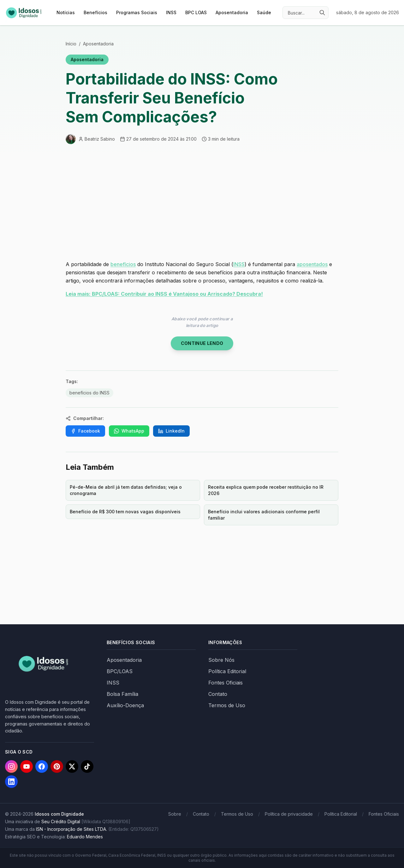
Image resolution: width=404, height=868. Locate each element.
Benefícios (95, 12)
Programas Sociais (137, 12)
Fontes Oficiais (226, 683)
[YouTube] (27, 766)
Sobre (175, 814)
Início (71, 44)
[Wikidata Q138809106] (106, 821)
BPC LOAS (196, 12)
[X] (72, 766)
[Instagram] (11, 766)
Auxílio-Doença (125, 705)
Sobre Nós (221, 660)
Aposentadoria (232, 12)
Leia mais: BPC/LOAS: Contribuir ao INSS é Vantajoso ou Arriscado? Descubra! (164, 294)
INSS (171, 12)
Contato (218, 694)
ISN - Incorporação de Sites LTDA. (71, 829)
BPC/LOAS (120, 671)
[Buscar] (322, 13)
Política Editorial (227, 671)
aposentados (312, 264)
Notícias (66, 12)
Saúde (264, 12)
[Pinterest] (57, 766)
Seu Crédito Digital (61, 821)
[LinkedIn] (11, 782)
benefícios (123, 264)
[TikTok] (87, 766)
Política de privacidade (289, 814)
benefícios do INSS (89, 393)
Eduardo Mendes (85, 837)
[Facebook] (42, 766)
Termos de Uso (227, 705)
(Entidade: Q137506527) (134, 829)
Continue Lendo (202, 343)
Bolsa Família (122, 694)
